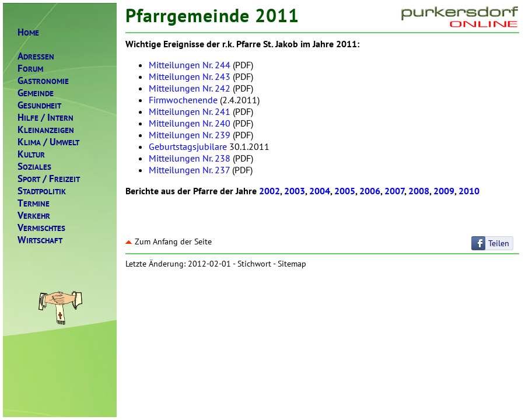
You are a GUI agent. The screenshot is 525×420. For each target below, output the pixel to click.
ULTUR (31, 154)
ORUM (30, 69)
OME (28, 32)
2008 (419, 191)
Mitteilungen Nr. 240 (190, 123)
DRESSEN (36, 56)
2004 (320, 191)
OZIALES (34, 167)
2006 (370, 191)
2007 (394, 191)
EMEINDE (36, 93)
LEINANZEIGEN (46, 130)
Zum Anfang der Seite (169, 242)
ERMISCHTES (41, 228)
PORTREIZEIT (49, 179)
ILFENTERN (45, 118)
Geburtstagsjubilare (188, 146)
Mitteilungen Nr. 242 (190, 88)
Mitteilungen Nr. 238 (190, 158)
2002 (269, 191)
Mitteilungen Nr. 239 (190, 135)
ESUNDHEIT (39, 105)
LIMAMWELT (48, 142)
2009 (444, 191)
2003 (295, 191)
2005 (345, 191)
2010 (469, 191)
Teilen (499, 243)
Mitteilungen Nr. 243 (190, 76)
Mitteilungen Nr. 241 (190, 111)
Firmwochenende (183, 100)
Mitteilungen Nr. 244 (190, 65)
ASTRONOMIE (43, 81)
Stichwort (254, 264)
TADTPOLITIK (42, 191)
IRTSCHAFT (40, 240)
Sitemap (292, 264)
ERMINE (34, 203)
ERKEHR (34, 216)
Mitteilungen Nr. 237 (189, 170)
